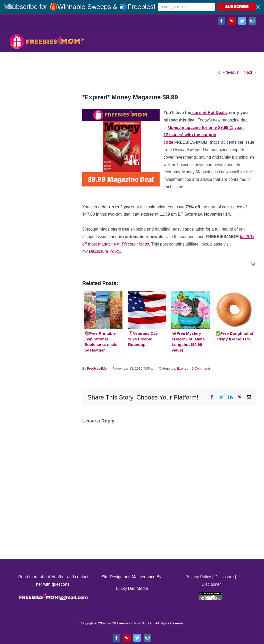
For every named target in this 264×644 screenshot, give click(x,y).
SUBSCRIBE (237, 7)
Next (248, 72)
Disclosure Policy (105, 251)
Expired (183, 368)
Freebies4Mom (98, 368)
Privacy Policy (198, 577)
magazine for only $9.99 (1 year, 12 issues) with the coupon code (204, 135)
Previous (230, 72)
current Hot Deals (209, 113)
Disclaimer (211, 584)
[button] (132, 7)
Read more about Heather (42, 577)
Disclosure (224, 577)
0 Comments (201, 368)
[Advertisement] (46, 100)
